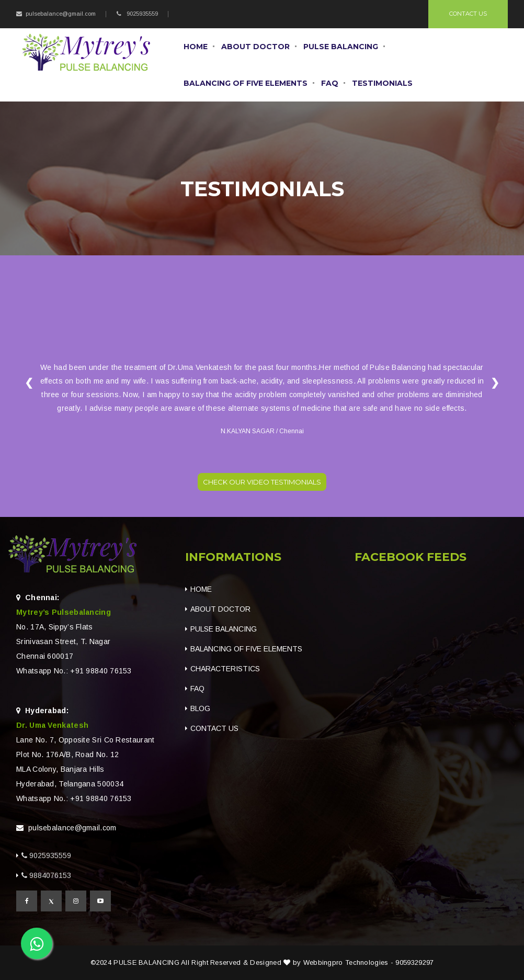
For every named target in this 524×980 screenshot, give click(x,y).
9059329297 (414, 962)
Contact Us (468, 14)
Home (196, 47)
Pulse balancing (341, 47)
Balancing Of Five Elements (246, 83)
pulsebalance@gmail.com (61, 14)
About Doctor (255, 47)
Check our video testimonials (262, 482)
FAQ (330, 83)
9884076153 (50, 875)
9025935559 (141, 14)
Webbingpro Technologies (346, 962)
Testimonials (382, 83)
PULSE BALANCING (146, 962)
